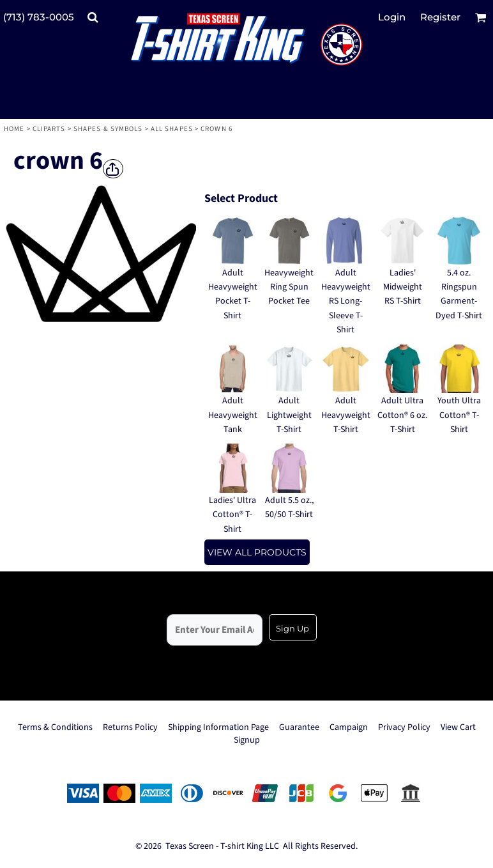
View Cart (458, 727)
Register (440, 17)
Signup (247, 740)
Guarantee (299, 727)
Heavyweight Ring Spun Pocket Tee (289, 287)
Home (14, 129)
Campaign (349, 727)
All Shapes (172, 129)
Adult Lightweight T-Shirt (289, 415)
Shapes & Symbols (108, 129)
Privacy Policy (404, 727)
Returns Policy (130, 727)
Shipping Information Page (218, 727)
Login (392, 17)
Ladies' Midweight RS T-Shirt (403, 287)
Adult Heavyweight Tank (233, 415)
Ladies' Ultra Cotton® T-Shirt (232, 515)
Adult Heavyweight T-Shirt (346, 415)
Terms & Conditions (55, 727)
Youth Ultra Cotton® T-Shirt (459, 415)
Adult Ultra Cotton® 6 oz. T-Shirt (402, 415)
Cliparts (49, 129)
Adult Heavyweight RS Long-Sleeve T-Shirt (346, 302)
